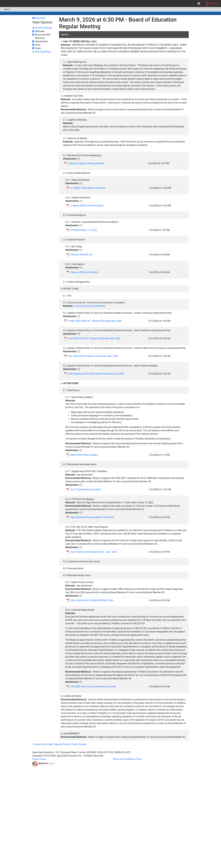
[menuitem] (199, 4)
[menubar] (111, 4)
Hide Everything (42, 52)
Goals (38, 48)
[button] (199, 4)
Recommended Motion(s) (43, 36)
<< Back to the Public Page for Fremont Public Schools (59, 744)
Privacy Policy (39, 759)
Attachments (42, 41)
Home (6, 9)
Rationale (40, 31)
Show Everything (42, 28)
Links (38, 45)
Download (39, 18)
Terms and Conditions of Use (127, 759)
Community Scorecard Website (90, 306)
